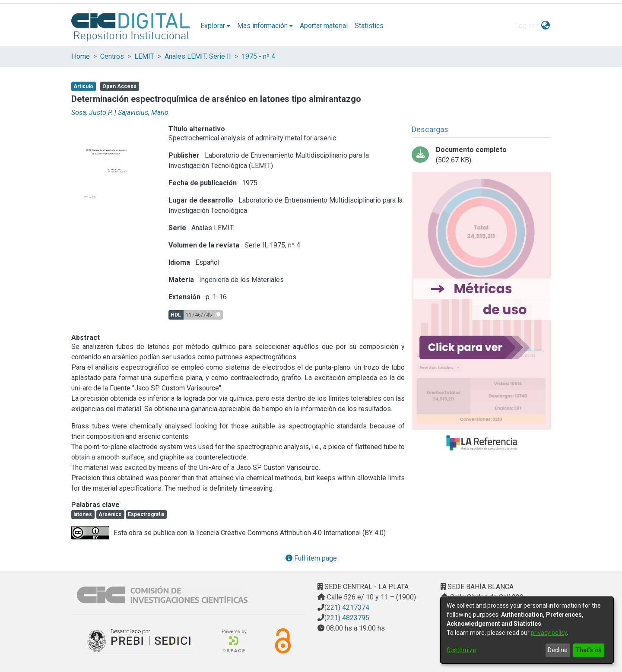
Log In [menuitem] (524, 26)
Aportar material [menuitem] (324, 26)
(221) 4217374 (347, 607)
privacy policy (549, 633)
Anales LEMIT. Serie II (198, 56)
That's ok (589, 650)
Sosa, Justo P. (92, 113)
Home (81, 56)
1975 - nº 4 (258, 56)
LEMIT (144, 56)
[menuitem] (215, 26)
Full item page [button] (311, 558)
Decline (558, 650)
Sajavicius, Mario (143, 113)
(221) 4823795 (347, 618)
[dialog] (527, 630)
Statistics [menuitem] (369, 26)
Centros (112, 56)
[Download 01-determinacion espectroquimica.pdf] (481, 155)
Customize (462, 650)
